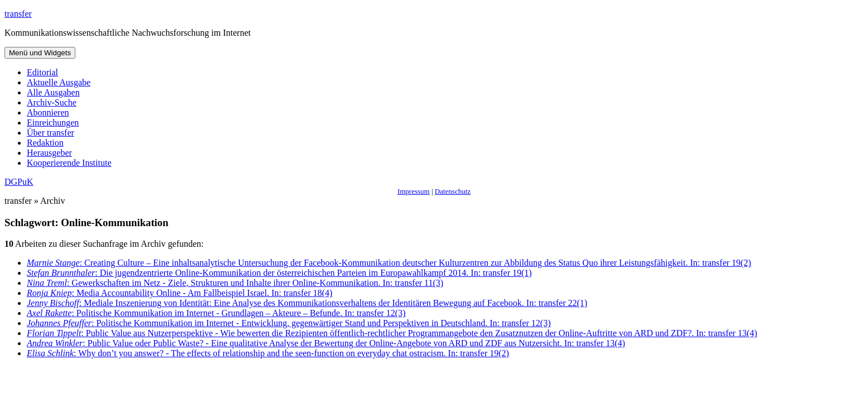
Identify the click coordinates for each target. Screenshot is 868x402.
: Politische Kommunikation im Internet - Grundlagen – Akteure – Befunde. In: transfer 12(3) (216, 313)
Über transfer (51, 133)
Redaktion (45, 143)
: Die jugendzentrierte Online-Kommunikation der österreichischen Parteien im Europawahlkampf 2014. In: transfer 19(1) (279, 273)
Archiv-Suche (52, 102)
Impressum (414, 191)
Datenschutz (453, 191)
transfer (18, 14)
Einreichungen (53, 123)
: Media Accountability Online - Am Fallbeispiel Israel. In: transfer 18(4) (179, 293)
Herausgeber (49, 153)
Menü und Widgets (40, 53)
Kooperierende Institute (69, 163)
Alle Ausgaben (53, 92)
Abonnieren (48, 113)
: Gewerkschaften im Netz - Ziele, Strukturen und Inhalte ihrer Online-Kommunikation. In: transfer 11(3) (235, 283)
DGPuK (19, 182)
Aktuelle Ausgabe (59, 82)
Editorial (42, 72)
